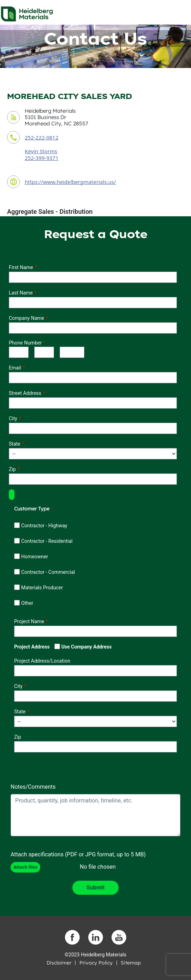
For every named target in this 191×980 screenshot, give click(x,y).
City (13, 418)
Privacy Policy (96, 963)
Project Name (29, 621)
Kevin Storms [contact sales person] (41, 151)
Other (27, 603)
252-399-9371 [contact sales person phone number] (41, 158)
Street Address (25, 393)
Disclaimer (59, 963)
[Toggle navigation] (179, 12)
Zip (12, 469)
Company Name (26, 318)
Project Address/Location (42, 661)
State (15, 444)
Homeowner (35, 557)
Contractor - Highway (44, 526)
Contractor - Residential (47, 541)
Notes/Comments (33, 787)
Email (15, 368)
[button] (12, 495)
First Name (21, 267)
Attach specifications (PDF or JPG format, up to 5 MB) (78, 854)
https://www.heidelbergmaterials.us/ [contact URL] (70, 182)
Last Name (21, 293)
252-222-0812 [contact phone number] (41, 137)
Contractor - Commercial (48, 572)
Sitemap (131, 963)
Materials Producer (42, 588)
